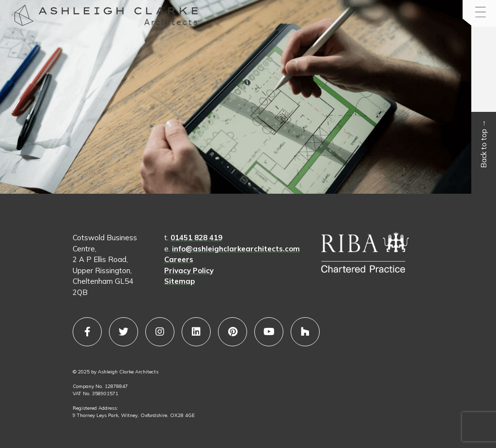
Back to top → (484, 144)
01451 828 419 (196, 238)
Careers (179, 259)
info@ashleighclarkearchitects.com (236, 249)
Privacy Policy (189, 270)
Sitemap (179, 281)
